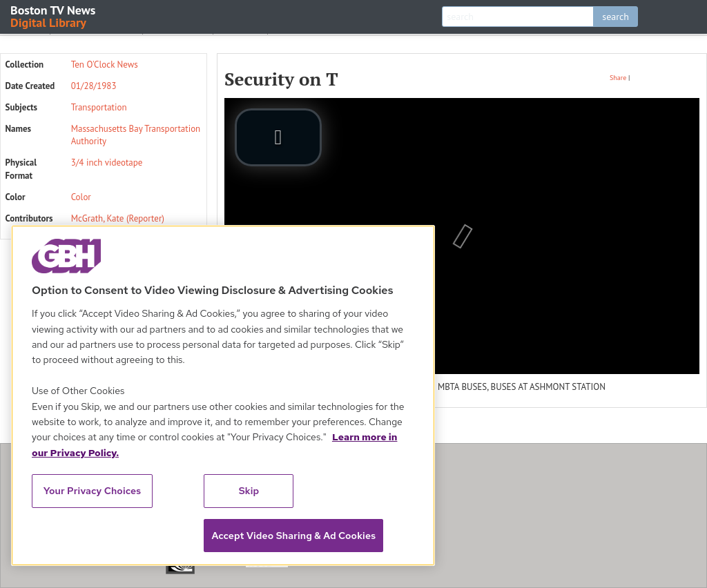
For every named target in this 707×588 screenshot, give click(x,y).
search (616, 17)
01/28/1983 (94, 86)
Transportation (99, 107)
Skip (249, 491)
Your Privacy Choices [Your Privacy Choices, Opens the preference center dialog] (93, 491)
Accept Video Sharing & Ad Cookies (293, 536)
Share (618, 78)
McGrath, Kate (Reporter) (118, 218)
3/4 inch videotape (107, 163)
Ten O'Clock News (105, 65)
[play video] (278, 137)
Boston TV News (54, 16)
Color (81, 197)
